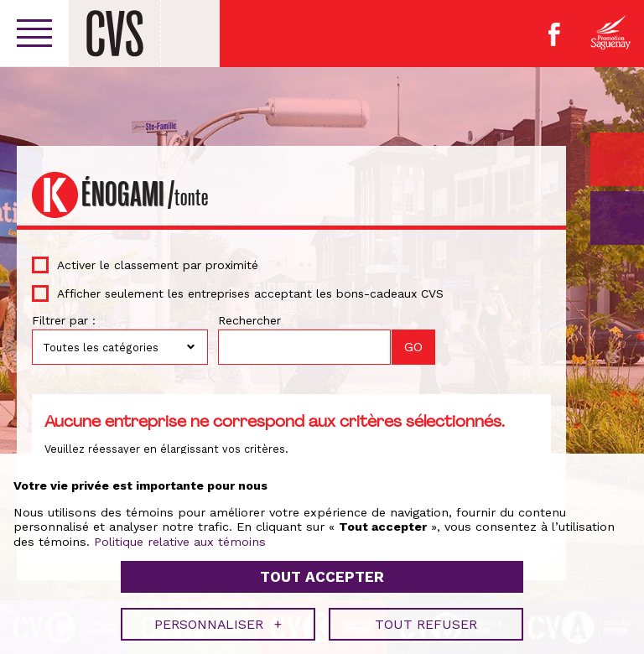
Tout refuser (426, 620)
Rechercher (249, 320)
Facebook (554, 34)
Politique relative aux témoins (180, 537)
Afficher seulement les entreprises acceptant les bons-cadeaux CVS (250, 293)
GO (617, 218)
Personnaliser (218, 620)
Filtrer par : (64, 320)
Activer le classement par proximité (158, 265)
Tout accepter (322, 574)
